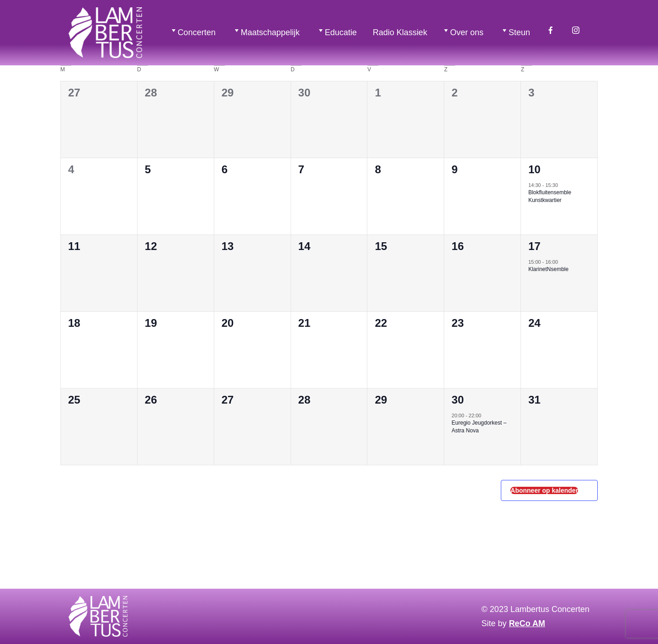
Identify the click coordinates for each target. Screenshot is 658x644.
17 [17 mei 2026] (534, 246)
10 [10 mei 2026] (534, 169)
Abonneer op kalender (544, 490)
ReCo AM (527, 623)
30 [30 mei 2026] (458, 400)
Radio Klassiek (400, 32)
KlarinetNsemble (548, 269)
